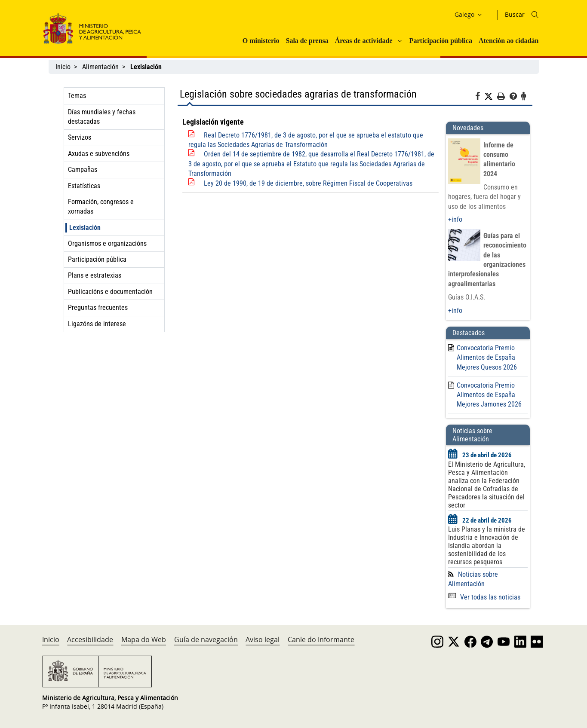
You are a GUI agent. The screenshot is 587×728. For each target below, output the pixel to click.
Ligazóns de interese (97, 324)
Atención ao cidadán (509, 41)
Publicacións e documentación (110, 292)
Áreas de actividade (364, 41)
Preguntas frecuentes (98, 307)
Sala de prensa (307, 41)
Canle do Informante (321, 639)
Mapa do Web (144, 639)
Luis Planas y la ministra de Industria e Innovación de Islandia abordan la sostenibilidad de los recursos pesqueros (487, 546)
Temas (77, 96)
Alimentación (100, 67)
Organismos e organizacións (107, 243)
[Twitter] (491, 97)
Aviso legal (263, 639)
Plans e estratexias (95, 275)
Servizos (80, 137)
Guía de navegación (206, 639)
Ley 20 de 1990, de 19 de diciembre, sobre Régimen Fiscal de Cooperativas (308, 183)
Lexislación (85, 228)
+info (455, 219)
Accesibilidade (90, 639)
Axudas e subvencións (99, 154)
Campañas (83, 170)
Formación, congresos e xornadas (101, 206)
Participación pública (441, 41)
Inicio (63, 67)
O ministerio (261, 41)
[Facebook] (480, 98)
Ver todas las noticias (484, 597)
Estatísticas (84, 186)
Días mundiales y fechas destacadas (102, 117)
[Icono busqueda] (535, 15)
